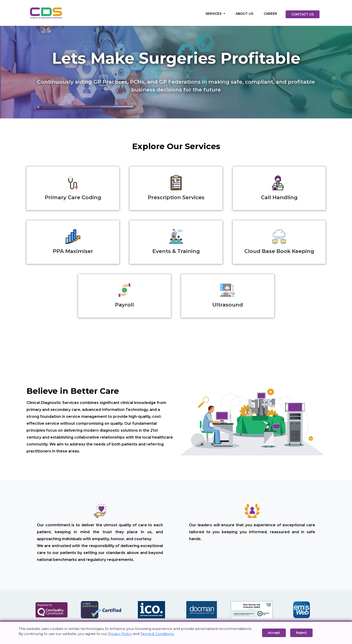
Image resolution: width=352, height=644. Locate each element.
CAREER (270, 14)
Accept (274, 633)
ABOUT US (244, 14)
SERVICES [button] (214, 14)
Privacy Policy (120, 634)
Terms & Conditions (157, 634)
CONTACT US (303, 14)
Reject (301, 633)
